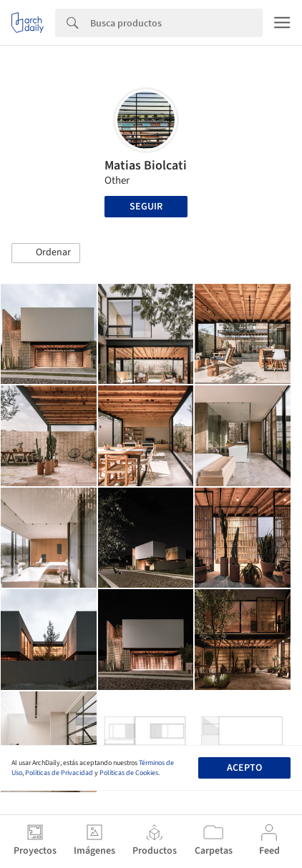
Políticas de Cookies (129, 773)
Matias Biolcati (146, 166)
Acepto (244, 768)
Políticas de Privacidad (59, 773)
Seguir (146, 207)
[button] (46, 253)
